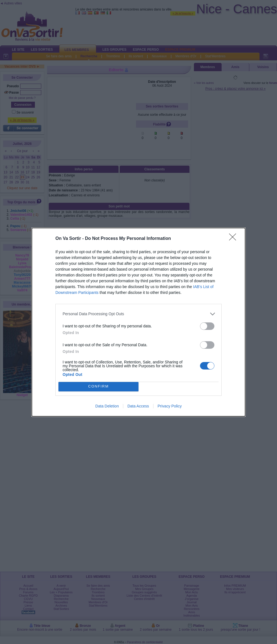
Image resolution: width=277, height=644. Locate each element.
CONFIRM (98, 386)
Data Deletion (107, 406)
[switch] (207, 326)
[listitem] (138, 314)
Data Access (138, 406)
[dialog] (138, 322)
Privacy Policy (170, 406)
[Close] (234, 239)
